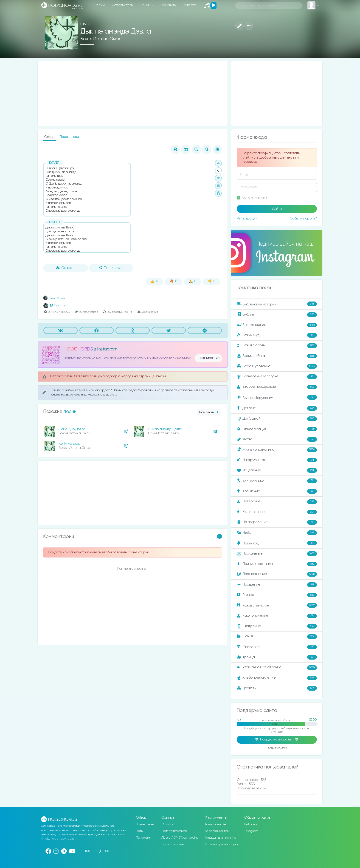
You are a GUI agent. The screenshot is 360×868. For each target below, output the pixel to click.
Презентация (70, 137)
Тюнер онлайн (215, 824)
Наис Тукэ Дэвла (72, 429)
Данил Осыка (54, 298)
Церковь (277, 688)
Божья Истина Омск (100, 39)
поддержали (277, 748)
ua (107, 851)
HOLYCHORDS (78, 349)
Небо (277, 533)
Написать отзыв (173, 844)
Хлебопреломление (277, 678)
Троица (277, 657)
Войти (277, 209)
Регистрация (247, 218)
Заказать (190, 5)
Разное (277, 595)
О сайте (167, 824)
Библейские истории (277, 304)
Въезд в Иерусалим (277, 398)
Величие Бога (277, 356)
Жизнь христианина (277, 450)
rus (88, 851)
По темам (143, 838)
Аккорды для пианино (220, 838)
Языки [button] (146, 5)
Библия (277, 315)
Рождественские (277, 605)
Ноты (139, 831)
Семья (277, 637)
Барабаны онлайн (218, 831)
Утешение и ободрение (277, 668)
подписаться (209, 358)
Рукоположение (277, 616)
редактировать (141, 390)
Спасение (277, 647)
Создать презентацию (221, 844)
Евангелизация (277, 429)
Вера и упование (277, 366)
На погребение (277, 522)
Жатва (277, 439)
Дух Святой (277, 419)
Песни (100, 5)
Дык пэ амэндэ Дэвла (165, 429)
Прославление (277, 574)
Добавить (168, 5)
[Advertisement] (133, 94)
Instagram (252, 824)
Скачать (66, 268)
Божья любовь (277, 346)
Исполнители (123, 5)
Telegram (251, 831)
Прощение (277, 585)
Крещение (277, 491)
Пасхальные (277, 554)
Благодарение (277, 325)
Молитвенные (277, 512)
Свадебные (277, 626)
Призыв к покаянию (277, 564)
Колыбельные (277, 481)
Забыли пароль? (304, 218)
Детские (277, 408)
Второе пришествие (277, 387)
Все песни (209, 412)
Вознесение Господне (277, 377)
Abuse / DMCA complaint (180, 838)
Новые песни (145, 824)
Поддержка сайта (174, 831)
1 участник (58, 305)
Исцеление (277, 470)
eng (98, 851)
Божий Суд (277, 335)
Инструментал (277, 460)
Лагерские (277, 502)
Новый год (277, 543)
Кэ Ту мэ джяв (69, 444)
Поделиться (111, 268)
